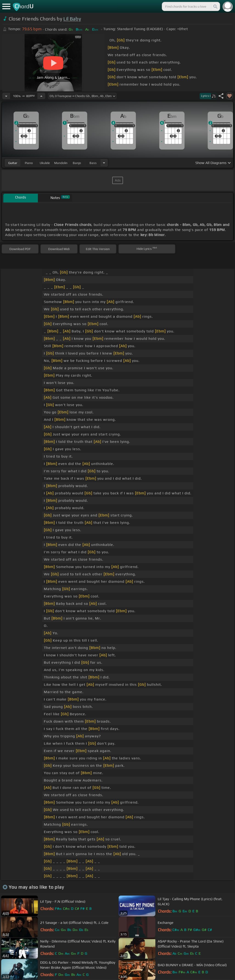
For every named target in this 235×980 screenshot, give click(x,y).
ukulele (45, 163)
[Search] (215, 6)
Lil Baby (72, 19)
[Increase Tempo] (41, 96)
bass (93, 163)
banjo (77, 163)
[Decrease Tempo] (6, 96)
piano (29, 163)
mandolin (61, 163)
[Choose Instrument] (104, 163)
